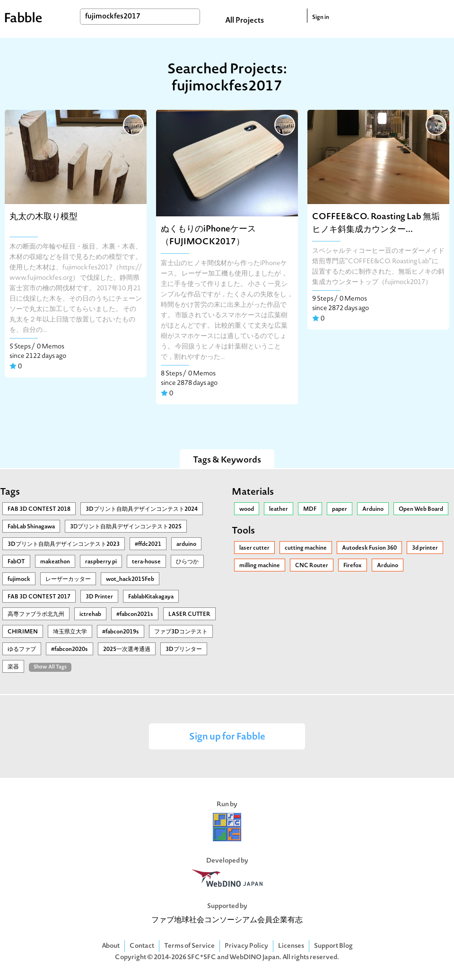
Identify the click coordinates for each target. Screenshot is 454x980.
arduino (186, 544)
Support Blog (333, 946)
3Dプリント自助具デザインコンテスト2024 (142, 509)
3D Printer (99, 597)
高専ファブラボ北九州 (36, 615)
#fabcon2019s (121, 632)
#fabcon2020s (70, 650)
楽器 (13, 667)
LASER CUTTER (189, 615)
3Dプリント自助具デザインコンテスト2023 (64, 544)
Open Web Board (421, 509)
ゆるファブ (22, 650)
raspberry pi (101, 562)
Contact (142, 946)
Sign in (321, 18)
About (111, 946)
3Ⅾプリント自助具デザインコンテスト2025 (126, 527)
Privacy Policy (246, 946)
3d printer (425, 548)
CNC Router (312, 566)
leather (279, 509)
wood (247, 509)
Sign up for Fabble (227, 737)
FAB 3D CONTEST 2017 (39, 597)
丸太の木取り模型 (44, 217)
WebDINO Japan (254, 958)
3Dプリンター (184, 650)
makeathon (55, 562)
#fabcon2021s (135, 615)
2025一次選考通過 (127, 650)
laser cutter (254, 548)
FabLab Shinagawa (31, 527)
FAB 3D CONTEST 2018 (39, 509)
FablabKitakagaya (151, 597)
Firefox (353, 566)
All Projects (244, 21)
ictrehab (90, 615)
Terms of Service (189, 946)
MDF (310, 509)
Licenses (291, 946)
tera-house (146, 562)
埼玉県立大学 (70, 632)
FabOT (16, 562)
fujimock (19, 579)
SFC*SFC (202, 958)
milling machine (260, 566)
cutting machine (306, 548)
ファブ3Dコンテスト (181, 632)
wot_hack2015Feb (130, 579)
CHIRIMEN (23, 632)
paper (340, 509)
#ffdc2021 (148, 544)
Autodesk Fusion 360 (369, 548)
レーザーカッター (68, 579)
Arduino (373, 509)
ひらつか (187, 562)
